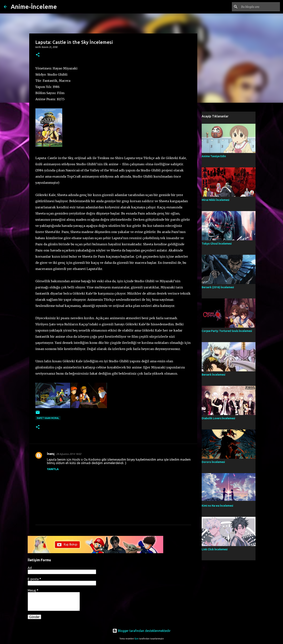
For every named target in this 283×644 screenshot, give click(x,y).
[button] (38, 55)
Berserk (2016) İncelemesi (218, 287)
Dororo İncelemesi (213, 462)
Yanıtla (53, 469)
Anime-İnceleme (34, 7)
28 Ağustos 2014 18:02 (69, 454)
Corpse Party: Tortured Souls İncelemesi (227, 331)
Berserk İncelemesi (213, 375)
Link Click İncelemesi (215, 549)
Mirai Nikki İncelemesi (216, 200)
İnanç (51, 454)
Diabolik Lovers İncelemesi (218, 418)
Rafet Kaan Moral (48, 418)
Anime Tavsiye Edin (214, 156)
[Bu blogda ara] (260, 7)
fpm (137, 639)
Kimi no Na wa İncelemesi (217, 506)
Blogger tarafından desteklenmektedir (141, 631)
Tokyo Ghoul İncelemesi (217, 244)
